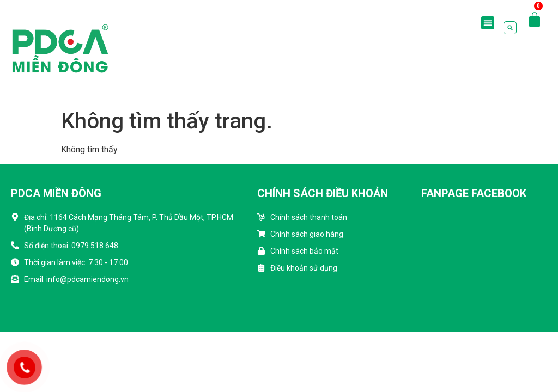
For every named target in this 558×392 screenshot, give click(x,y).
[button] (488, 23)
